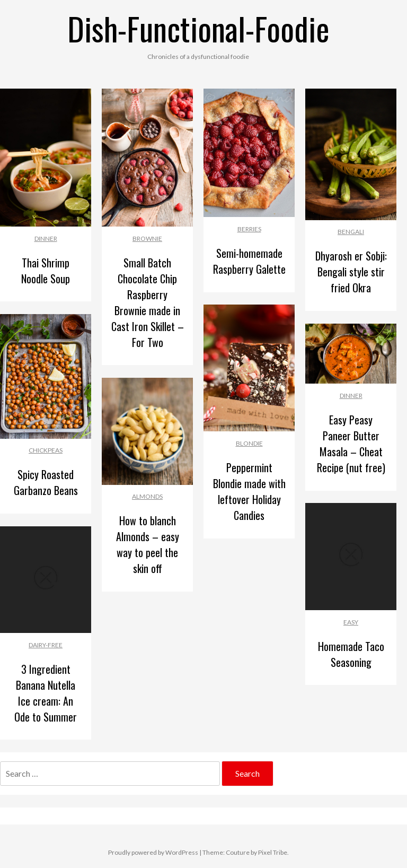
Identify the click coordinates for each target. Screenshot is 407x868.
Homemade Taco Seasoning (351, 654)
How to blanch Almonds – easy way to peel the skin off (148, 544)
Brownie (147, 238)
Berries (249, 229)
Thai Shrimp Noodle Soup (46, 271)
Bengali (351, 232)
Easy (351, 622)
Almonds (147, 496)
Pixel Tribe (273, 852)
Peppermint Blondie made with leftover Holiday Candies (249, 491)
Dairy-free (46, 645)
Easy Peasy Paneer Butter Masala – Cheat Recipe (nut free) (351, 444)
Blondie (249, 443)
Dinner (46, 238)
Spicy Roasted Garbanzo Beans (46, 482)
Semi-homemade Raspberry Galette (249, 261)
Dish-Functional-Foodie (198, 28)
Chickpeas (46, 450)
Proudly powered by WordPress (153, 852)
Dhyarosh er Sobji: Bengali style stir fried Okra (351, 272)
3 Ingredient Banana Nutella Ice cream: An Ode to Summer (46, 693)
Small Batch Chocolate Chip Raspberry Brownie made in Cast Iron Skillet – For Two (148, 302)
